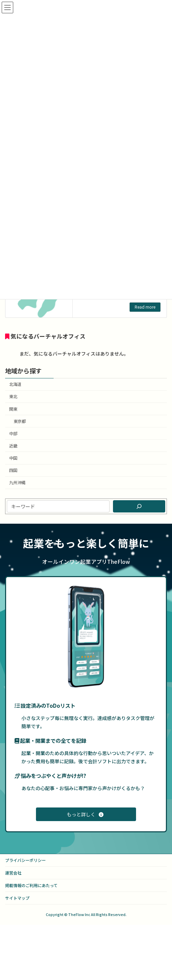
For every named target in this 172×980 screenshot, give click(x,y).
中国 (13, 458)
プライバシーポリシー (25, 860)
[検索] (139, 506)
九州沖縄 (17, 483)
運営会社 (13, 873)
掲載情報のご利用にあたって (31, 885)
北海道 (15, 385)
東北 (13, 397)
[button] (86, 814)
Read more (145, 307)
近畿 (13, 446)
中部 (13, 434)
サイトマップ (17, 898)
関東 (13, 409)
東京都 (20, 421)
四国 (13, 471)
